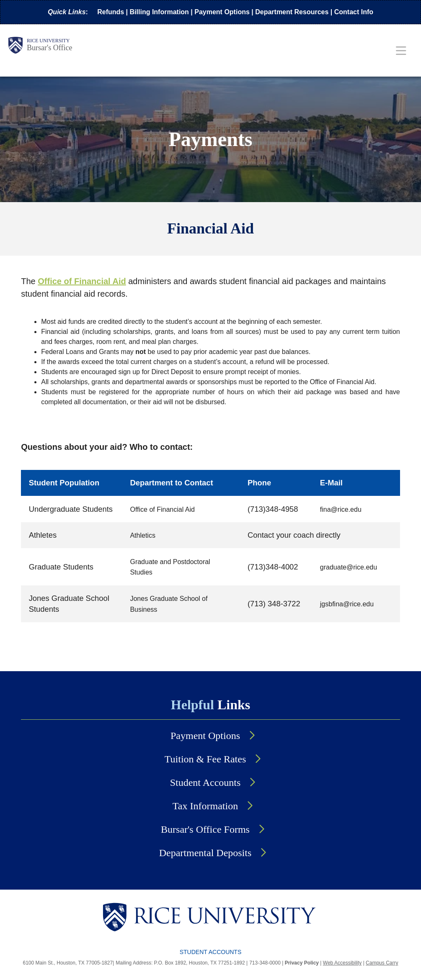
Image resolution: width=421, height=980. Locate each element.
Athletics (142, 535)
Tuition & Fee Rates (205, 759)
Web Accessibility (342, 963)
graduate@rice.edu (349, 567)
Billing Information (159, 12)
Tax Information (205, 806)
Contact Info (354, 12)
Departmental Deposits (205, 853)
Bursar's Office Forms (205, 829)
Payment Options (222, 12)
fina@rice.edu (341, 509)
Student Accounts (205, 782)
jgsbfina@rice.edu (347, 604)
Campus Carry (382, 963)
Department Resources (292, 12)
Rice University (48, 41)
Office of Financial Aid (162, 509)
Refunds (111, 12)
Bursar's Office (49, 48)
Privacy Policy (302, 963)
